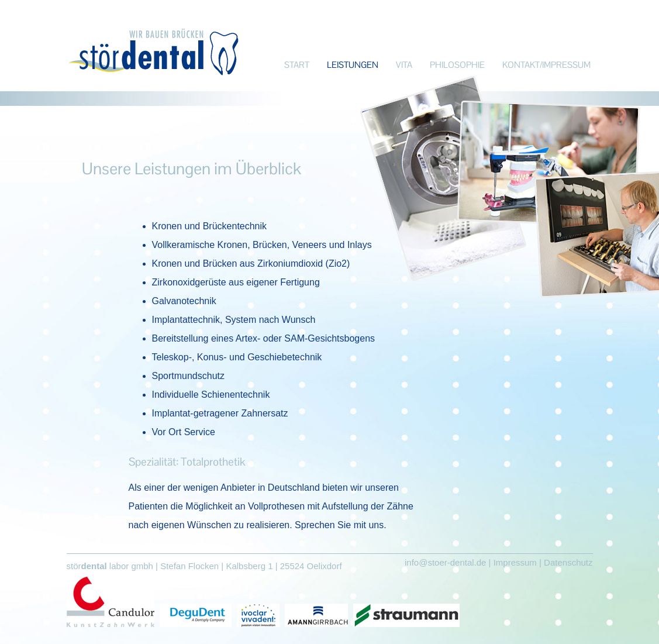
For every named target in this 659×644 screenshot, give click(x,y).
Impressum (515, 562)
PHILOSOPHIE (457, 65)
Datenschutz (568, 562)
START (297, 65)
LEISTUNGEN (353, 65)
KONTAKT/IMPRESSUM (546, 65)
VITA (404, 65)
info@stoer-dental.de (445, 562)
